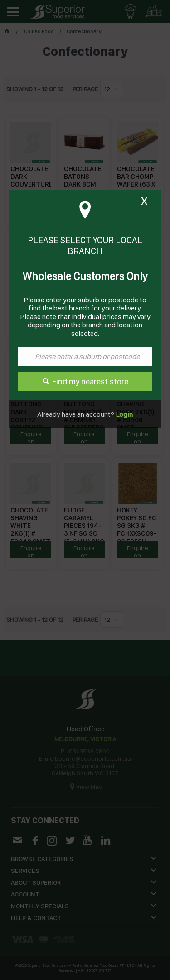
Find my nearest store (90, 382)
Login (124, 414)
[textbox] (85, 357)
